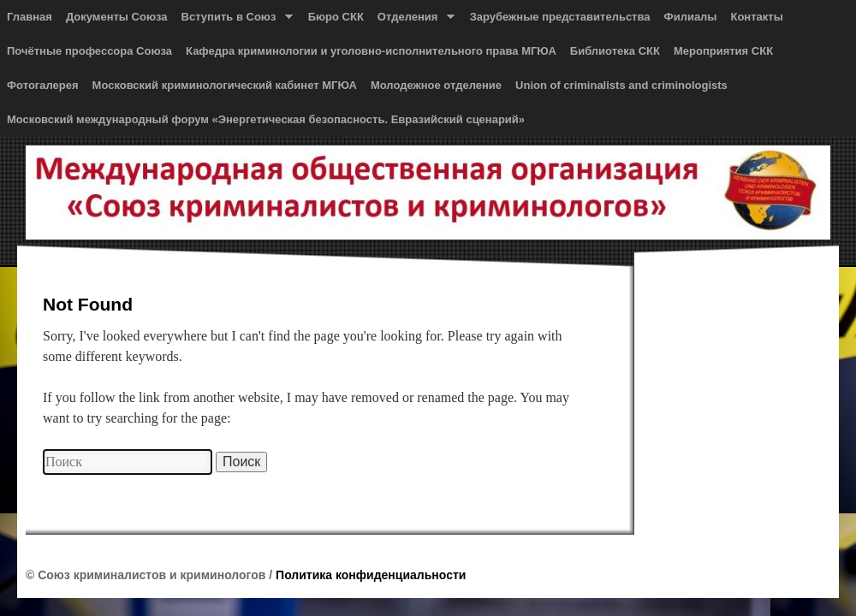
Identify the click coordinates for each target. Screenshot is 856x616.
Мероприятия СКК (723, 51)
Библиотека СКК (615, 51)
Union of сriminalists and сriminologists (621, 85)
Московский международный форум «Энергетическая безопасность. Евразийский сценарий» (266, 119)
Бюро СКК (336, 17)
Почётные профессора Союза (89, 51)
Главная (30, 17)
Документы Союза (117, 17)
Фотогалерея (43, 85)
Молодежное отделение (436, 85)
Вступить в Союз (234, 21)
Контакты (756, 17)
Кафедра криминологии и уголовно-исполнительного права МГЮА (371, 51)
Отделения (413, 21)
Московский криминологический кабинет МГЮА (225, 85)
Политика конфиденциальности (371, 575)
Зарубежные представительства (560, 17)
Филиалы (691, 17)
